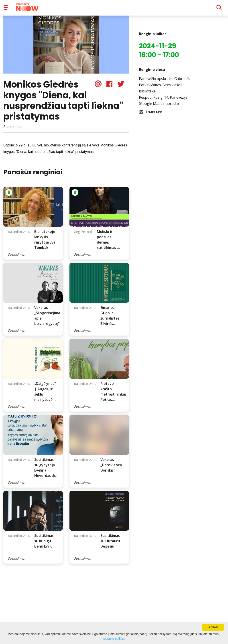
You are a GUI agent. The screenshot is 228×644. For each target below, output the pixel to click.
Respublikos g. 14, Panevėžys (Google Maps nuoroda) (163, 104)
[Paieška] (207, 9)
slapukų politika (114, 639)
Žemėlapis (154, 115)
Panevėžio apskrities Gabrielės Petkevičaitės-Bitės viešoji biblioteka (165, 88)
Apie (120, 9)
